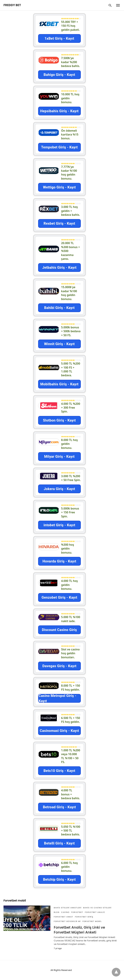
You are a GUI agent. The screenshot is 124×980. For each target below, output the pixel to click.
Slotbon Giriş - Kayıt (59, 420)
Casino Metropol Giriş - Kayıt (58, 698)
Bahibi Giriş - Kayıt (59, 308)
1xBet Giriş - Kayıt (59, 38)
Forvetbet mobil (92, 921)
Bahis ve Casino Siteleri (97, 908)
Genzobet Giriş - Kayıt (59, 597)
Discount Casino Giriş (59, 630)
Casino (65, 912)
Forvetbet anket (64, 917)
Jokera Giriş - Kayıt (59, 489)
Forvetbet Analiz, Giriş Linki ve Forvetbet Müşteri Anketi (79, 930)
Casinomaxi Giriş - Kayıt (59, 731)
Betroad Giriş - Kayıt (59, 807)
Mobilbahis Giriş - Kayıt (59, 384)
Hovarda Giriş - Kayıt (59, 561)
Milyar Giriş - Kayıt (59, 457)
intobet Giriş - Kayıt (59, 525)
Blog (57, 912)
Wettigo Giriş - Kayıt (59, 187)
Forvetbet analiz (95, 912)
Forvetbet (77, 912)
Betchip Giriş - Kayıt (59, 879)
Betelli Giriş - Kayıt (59, 843)
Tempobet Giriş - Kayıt (59, 147)
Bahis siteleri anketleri (68, 908)
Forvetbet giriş (84, 917)
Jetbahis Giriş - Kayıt (59, 268)
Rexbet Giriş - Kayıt (59, 223)
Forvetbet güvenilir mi (67, 921)
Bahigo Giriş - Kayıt (59, 75)
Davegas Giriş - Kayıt (59, 666)
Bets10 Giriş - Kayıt (59, 771)
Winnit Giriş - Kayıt (59, 344)
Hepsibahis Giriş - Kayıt (59, 111)
